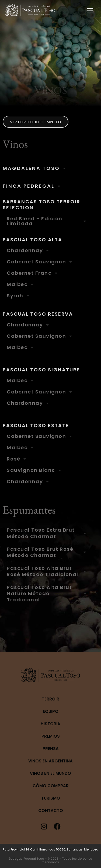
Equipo (51, 711)
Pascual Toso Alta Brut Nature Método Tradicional (39, 594)
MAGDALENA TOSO (31, 168)
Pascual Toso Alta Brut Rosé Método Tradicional (43, 571)
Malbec (17, 284)
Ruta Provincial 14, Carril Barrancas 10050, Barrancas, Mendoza (50, 849)
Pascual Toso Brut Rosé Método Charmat (40, 552)
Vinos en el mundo (50, 773)
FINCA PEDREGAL (29, 186)
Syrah (15, 296)
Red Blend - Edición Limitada (35, 221)
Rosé (13, 459)
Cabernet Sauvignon (36, 262)
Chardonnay (25, 250)
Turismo (51, 798)
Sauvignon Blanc (31, 470)
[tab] (50, 168)
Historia (50, 724)
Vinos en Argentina (50, 761)
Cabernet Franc (29, 273)
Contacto (51, 811)
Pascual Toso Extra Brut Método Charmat (41, 533)
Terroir (50, 699)
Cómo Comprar (51, 786)
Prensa (51, 749)
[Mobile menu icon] (90, 10)
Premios (51, 736)
